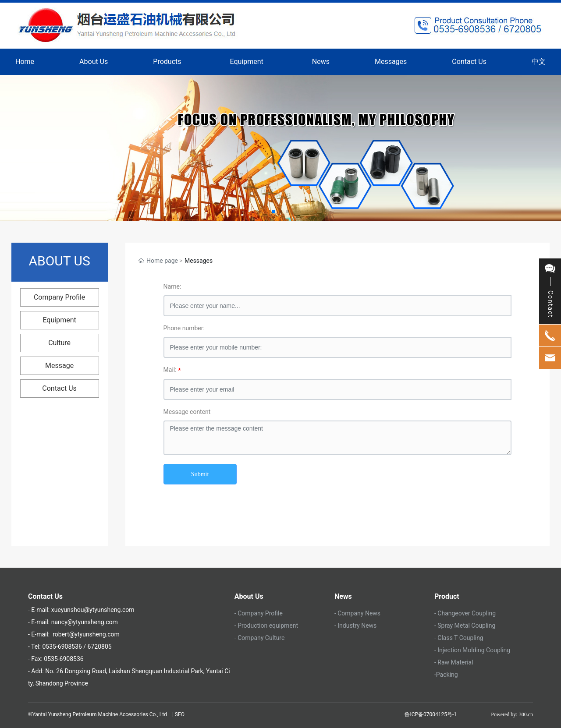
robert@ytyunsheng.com (86, 634)
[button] (273, 212)
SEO (180, 714)
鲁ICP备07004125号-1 (431, 714)
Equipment (59, 320)
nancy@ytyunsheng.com (85, 622)
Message (59, 366)
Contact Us (59, 388)
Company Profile (59, 297)
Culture (59, 343)
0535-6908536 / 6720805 (77, 647)
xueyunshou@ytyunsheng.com (92, 610)
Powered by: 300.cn (512, 714)
